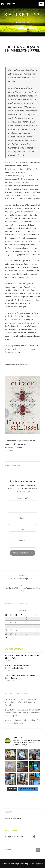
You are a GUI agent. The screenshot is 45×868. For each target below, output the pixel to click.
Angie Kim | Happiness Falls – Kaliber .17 (21, 720)
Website (23, 540)
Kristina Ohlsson (12, 162)
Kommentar (22, 498)
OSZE (35, 192)
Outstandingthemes (36, 864)
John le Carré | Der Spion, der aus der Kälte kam (22, 588)
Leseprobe (9, 451)
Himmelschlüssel (26, 169)
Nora (15, 55)
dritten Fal (17, 208)
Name (22, 518)
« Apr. (7, 637)
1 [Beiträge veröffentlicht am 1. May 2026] (26, 619)
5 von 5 (8, 465)
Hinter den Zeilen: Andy (14, 723)
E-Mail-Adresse (22, 529)
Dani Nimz (23, 365)
